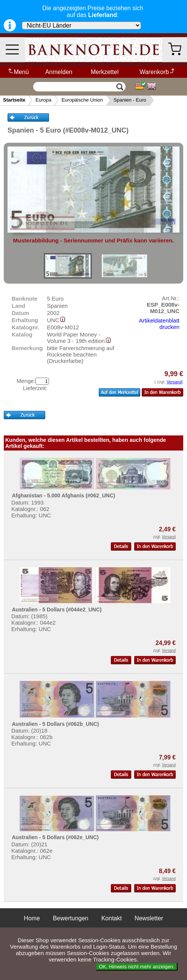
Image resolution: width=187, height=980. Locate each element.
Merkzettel (105, 72)
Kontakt (112, 918)
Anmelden (59, 72)
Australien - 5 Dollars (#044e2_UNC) (57, 610)
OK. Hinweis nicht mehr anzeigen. (137, 967)
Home (32, 918)
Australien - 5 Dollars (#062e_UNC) (55, 837)
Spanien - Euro (130, 100)
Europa (43, 100)
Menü (18, 72)
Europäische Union (82, 100)
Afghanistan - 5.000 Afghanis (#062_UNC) (63, 495)
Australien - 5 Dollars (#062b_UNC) (55, 724)
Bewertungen (71, 918)
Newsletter (149, 918)
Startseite (14, 100)
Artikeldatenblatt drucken (159, 324)
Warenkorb (157, 72)
